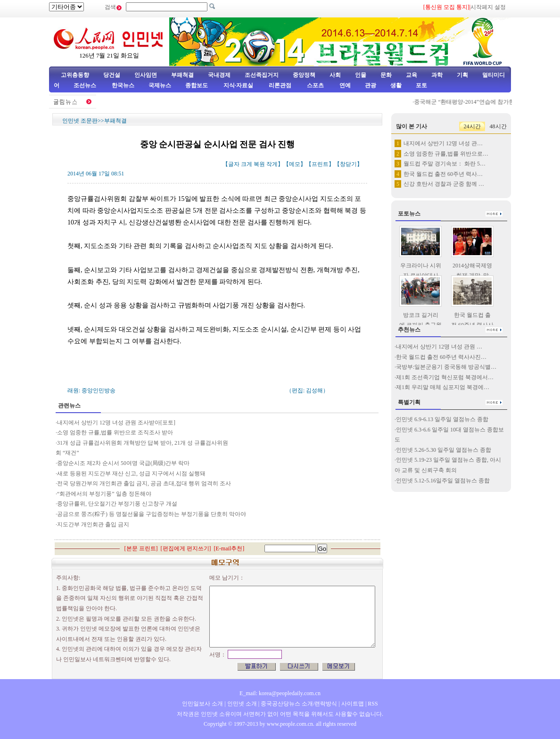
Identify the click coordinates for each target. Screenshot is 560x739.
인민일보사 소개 (202, 704)
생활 (396, 85)
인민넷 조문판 (80, 121)
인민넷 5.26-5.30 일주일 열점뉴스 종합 (444, 450)
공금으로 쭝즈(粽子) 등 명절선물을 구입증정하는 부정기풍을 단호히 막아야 (152, 514)
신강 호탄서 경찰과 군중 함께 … (444, 184)
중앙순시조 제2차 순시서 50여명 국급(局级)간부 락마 (123, 463)
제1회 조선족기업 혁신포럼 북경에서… (445, 377)
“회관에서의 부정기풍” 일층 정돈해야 (104, 494)
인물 (361, 75)
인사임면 (146, 75)
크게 (247, 164)
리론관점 (280, 85)
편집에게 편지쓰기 (186, 548)
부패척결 (182, 75)
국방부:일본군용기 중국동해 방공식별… (446, 367)
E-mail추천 (229, 548)
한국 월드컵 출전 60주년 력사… (443, 174)
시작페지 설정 (488, 7)
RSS (373, 704)
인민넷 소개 (241, 704)
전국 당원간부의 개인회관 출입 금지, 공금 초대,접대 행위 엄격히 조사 (144, 483)
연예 (344, 85)
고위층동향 (75, 75)
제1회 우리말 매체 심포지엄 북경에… (443, 387)
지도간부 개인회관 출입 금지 (93, 524)
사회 (335, 75)
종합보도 (197, 85)
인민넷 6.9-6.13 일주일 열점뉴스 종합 (442, 419)
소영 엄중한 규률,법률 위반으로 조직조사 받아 (115, 432)
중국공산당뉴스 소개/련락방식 (299, 704)
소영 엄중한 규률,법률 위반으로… (446, 154)
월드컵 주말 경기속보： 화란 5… (445, 164)
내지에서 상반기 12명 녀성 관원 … (439, 347)
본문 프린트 (141, 548)
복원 (259, 164)
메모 (295, 164)
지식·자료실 (239, 85)
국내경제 (219, 75)
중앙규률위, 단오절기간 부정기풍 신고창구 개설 (118, 504)
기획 (462, 75)
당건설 (112, 75)
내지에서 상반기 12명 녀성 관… (443, 143)
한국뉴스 (123, 85)
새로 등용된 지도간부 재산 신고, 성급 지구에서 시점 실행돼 (132, 473)
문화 (386, 75)
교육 (412, 75)
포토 (421, 85)
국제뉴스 (160, 85)
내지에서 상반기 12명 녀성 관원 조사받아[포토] (116, 423)
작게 (272, 164)
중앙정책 (304, 75)
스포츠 (315, 85)
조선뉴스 (86, 85)
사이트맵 (353, 704)
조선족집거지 (262, 75)
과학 (437, 75)
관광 (371, 85)
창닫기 (348, 164)
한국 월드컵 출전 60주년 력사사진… (441, 357)
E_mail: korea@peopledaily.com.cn (280, 693)
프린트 (320, 164)
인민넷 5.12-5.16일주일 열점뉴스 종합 (443, 481)
